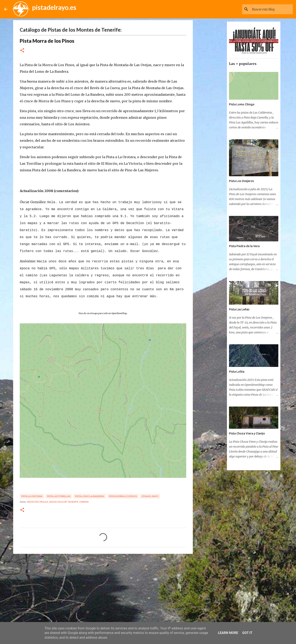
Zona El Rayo (150, 496)
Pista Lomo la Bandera (90, 496)
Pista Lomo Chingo (242, 104)
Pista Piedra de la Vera (244, 246)
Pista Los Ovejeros (241, 181)
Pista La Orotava (32, 496)
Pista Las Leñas (239, 309)
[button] (22, 51)
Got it (247, 633)
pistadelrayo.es (54, 7)
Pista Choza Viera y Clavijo (247, 433)
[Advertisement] (103, 589)
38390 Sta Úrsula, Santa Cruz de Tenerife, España (58, 502)
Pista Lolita (237, 372)
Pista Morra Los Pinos (123, 496)
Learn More (228, 633)
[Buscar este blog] (271, 9)
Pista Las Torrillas (59, 496)
